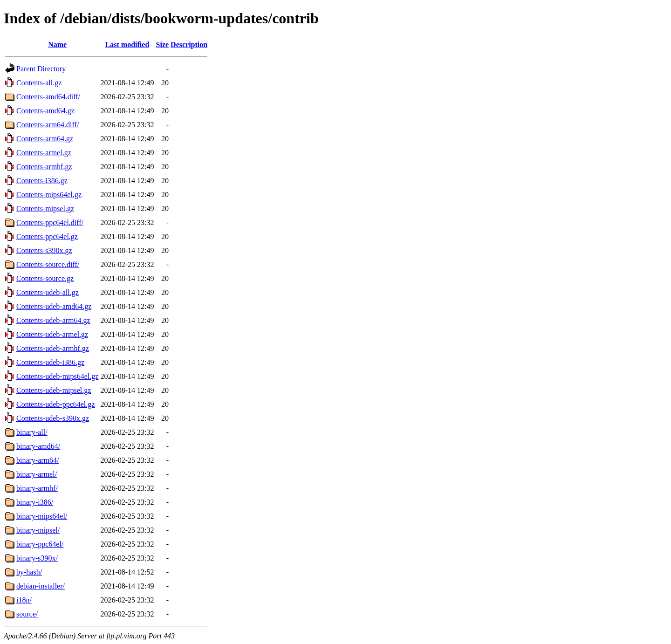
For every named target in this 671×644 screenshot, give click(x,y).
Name (57, 45)
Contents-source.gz (45, 278)
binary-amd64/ (38, 446)
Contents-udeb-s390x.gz (53, 418)
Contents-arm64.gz (45, 139)
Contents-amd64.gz (45, 111)
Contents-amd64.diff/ (48, 97)
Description (189, 45)
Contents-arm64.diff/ (48, 125)
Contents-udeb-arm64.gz (53, 320)
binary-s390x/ (37, 558)
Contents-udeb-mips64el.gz (57, 376)
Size (163, 45)
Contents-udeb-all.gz (48, 292)
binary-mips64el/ (42, 516)
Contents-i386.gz (42, 181)
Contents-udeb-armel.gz (52, 334)
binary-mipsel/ (38, 530)
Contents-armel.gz (44, 153)
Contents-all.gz (39, 83)
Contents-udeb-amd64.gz (54, 306)
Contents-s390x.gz (44, 250)
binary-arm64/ (38, 460)
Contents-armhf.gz (44, 167)
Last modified (127, 45)
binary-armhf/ (37, 488)
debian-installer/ (41, 586)
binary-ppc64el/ (40, 544)
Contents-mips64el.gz (49, 195)
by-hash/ (29, 572)
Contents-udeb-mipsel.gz (54, 390)
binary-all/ (32, 432)
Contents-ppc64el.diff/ (50, 223)
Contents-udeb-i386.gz (50, 362)
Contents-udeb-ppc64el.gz (55, 404)
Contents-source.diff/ (48, 264)
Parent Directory (41, 69)
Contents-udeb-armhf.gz (53, 348)
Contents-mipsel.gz (45, 209)
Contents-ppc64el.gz (47, 236)
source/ (27, 614)
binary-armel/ (37, 474)
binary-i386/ (35, 502)
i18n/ (24, 600)
